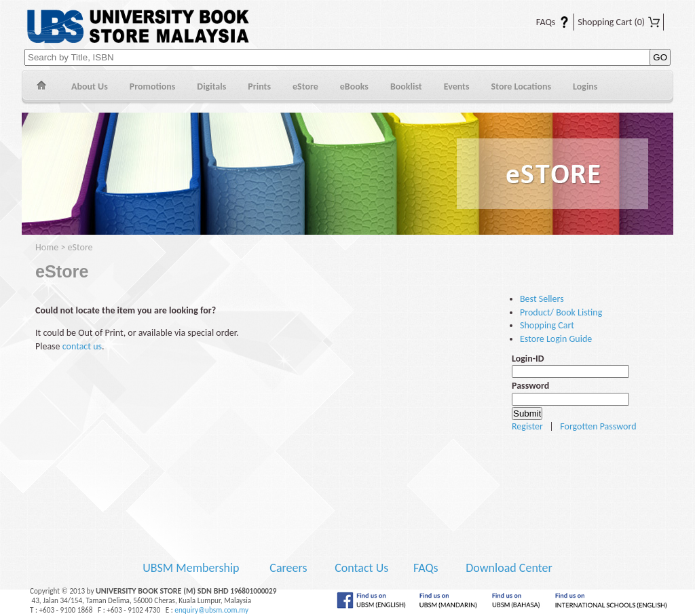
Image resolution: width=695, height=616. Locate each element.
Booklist (406, 86)
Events (457, 86)
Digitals (211, 86)
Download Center (509, 568)
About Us (90, 86)
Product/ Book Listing (561, 312)
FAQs (544, 22)
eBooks (354, 86)
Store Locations (522, 86)
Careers (288, 568)
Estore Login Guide (556, 339)
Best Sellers (542, 299)
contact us (82, 346)
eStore (305, 86)
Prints (259, 86)
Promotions (153, 86)
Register (527, 426)
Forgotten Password (598, 426)
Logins (585, 86)
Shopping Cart (619, 22)
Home (41, 87)
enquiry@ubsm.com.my (211, 610)
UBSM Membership (192, 568)
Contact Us (363, 568)
